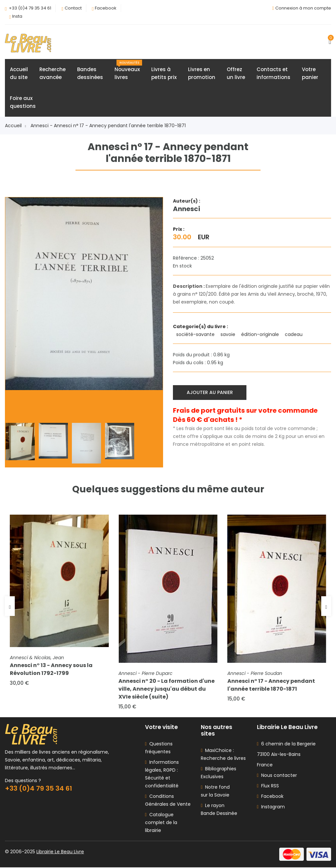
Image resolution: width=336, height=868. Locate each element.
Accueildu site (19, 73)
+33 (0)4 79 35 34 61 (30, 8)
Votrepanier (310, 73)
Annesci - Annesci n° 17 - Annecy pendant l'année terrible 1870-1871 (108, 126)
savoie (229, 334)
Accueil (15, 126)
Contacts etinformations (273, 73)
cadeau (294, 334)
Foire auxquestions (23, 102)
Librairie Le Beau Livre (60, 852)
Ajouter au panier (210, 392)
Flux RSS (268, 786)
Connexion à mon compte (303, 8)
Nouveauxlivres (128, 70)
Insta (17, 16)
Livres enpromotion (202, 73)
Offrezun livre (236, 73)
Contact (73, 8)
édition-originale (261, 334)
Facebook (106, 8)
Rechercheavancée (52, 73)
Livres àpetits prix (164, 73)
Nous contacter (277, 776)
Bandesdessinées (90, 73)
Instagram (271, 807)
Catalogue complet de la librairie (161, 823)
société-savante (196, 334)
